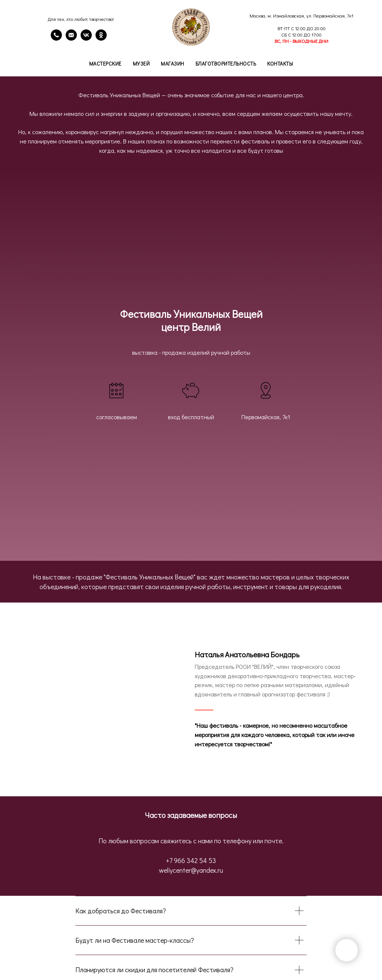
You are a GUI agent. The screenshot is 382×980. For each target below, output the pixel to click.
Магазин (173, 64)
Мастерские (105, 64)
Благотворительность (226, 64)
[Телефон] (56, 39)
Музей (141, 64)
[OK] (101, 39)
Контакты (280, 64)
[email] (71, 39)
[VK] (86, 39)
